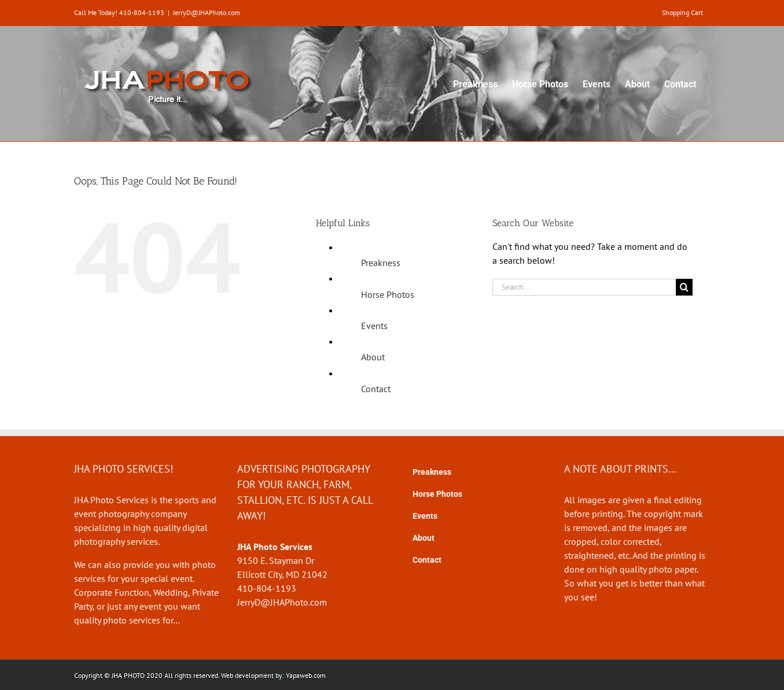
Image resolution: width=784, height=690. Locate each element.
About (373, 357)
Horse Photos (388, 294)
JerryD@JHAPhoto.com (207, 12)
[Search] (684, 287)
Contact (376, 389)
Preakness (381, 263)
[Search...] (584, 287)
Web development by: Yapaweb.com (273, 675)
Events (374, 326)
